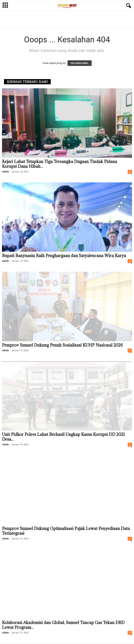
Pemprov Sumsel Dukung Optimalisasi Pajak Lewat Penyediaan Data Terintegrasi (66, 531)
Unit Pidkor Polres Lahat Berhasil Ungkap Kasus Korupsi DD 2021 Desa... (63, 437)
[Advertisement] (67, 20)
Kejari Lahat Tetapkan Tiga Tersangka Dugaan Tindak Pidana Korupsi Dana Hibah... (60, 164)
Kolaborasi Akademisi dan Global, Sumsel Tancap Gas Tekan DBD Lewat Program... (63, 625)
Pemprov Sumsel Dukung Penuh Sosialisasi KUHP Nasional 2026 (62, 345)
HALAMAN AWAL (79, 63)
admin (5, 171)
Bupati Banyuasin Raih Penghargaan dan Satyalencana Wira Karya (64, 256)
